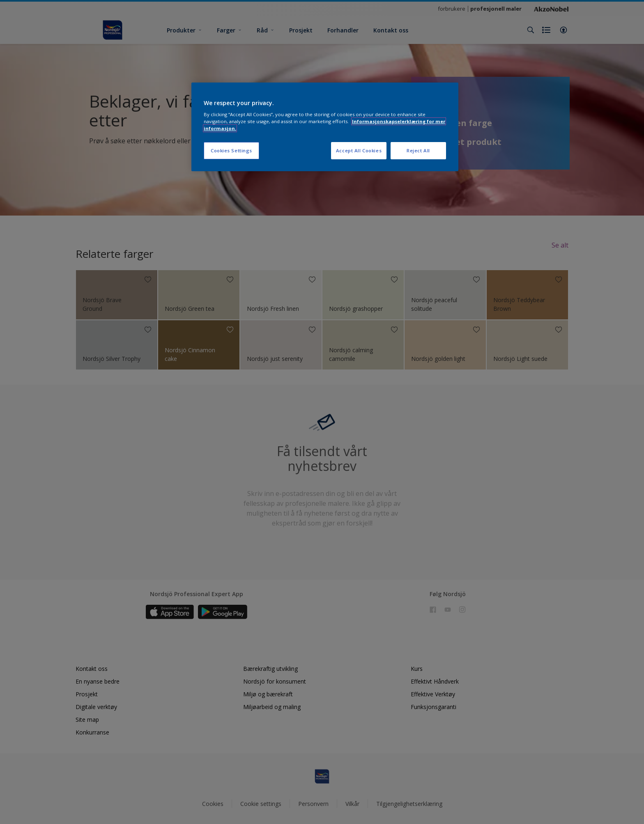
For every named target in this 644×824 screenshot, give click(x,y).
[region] (325, 127)
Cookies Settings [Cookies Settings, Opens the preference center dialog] (231, 150)
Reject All (418, 150)
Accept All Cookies (359, 150)
